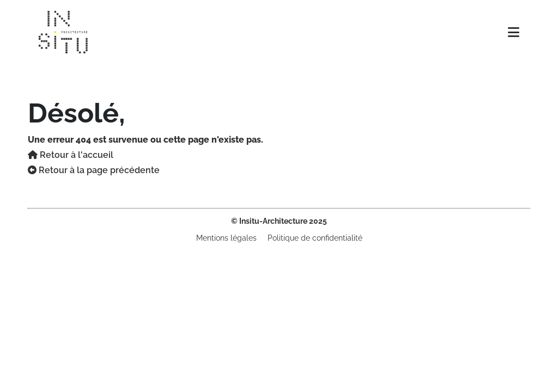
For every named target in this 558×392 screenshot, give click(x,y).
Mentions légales (226, 238)
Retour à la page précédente (94, 170)
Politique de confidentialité (315, 238)
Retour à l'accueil (71, 155)
